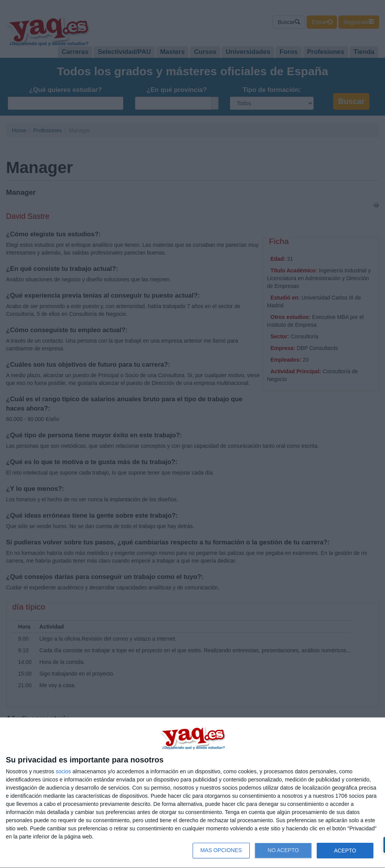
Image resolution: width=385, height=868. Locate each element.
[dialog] (192, 793)
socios (63, 771)
